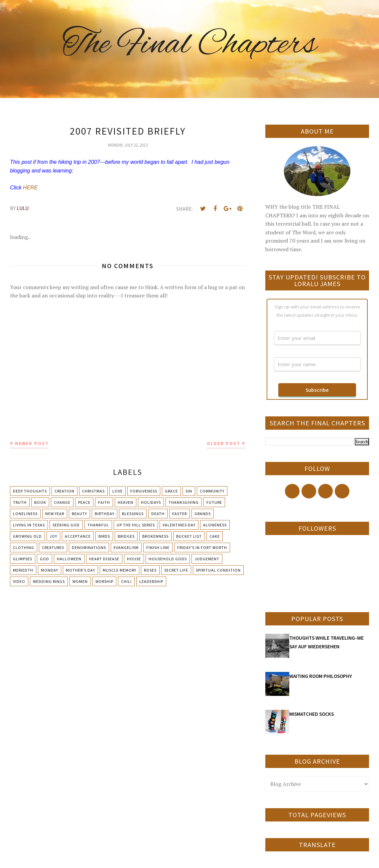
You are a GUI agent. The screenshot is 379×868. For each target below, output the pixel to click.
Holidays (151, 502)
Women (80, 581)
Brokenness (155, 536)
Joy (53, 536)
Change (62, 502)
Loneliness (25, 514)
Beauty (79, 514)
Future (214, 502)
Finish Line (158, 547)
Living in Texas (29, 525)
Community (212, 491)
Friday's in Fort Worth (202, 547)
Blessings (133, 514)
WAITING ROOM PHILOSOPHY (321, 676)
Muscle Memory (120, 570)
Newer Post (32, 443)
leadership (151, 581)
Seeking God (66, 525)
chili (126, 581)
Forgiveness (144, 491)
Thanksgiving (184, 502)
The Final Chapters (189, 45)
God (45, 559)
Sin (189, 491)
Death (158, 514)
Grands (203, 514)
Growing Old (27, 536)
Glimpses (23, 559)
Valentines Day (179, 525)
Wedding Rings (49, 581)
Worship (104, 581)
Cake (215, 536)
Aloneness (215, 525)
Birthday (105, 514)
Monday (50, 570)
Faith (104, 502)
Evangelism (126, 547)
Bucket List (189, 536)
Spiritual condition (218, 570)
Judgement (207, 559)
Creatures (53, 547)
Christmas (93, 491)
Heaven (126, 502)
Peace (84, 502)
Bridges (126, 536)
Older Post (224, 443)
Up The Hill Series (136, 525)
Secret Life (176, 570)
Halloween (69, 559)
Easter (180, 514)
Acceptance (78, 536)
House (134, 559)
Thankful (98, 525)
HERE (31, 188)
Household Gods (168, 559)
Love (118, 491)
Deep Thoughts (30, 491)
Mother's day (80, 570)
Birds (104, 536)
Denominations (89, 547)
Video (19, 581)
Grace (171, 491)
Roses (150, 570)
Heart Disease (104, 559)
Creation (64, 491)
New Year (55, 514)
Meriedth (23, 570)
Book (40, 502)
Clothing (24, 547)
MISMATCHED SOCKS (312, 714)
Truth (20, 502)
